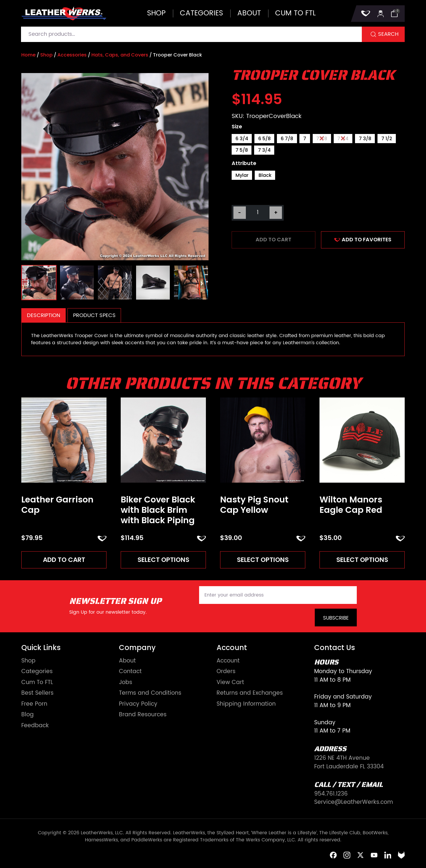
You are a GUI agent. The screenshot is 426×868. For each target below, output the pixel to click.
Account (228, 661)
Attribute (244, 164)
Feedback (35, 726)
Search (388, 34)
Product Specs (94, 315)
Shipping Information (246, 704)
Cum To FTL (37, 683)
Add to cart (273, 240)
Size (237, 127)
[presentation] (29, 284)
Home (28, 55)
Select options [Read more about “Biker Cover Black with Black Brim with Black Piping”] (163, 560)
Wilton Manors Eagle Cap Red (351, 505)
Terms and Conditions (150, 693)
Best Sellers (37, 693)
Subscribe (336, 618)
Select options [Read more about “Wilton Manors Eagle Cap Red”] (362, 560)
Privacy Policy (138, 704)
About (249, 13)
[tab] (43, 315)
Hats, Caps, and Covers (120, 55)
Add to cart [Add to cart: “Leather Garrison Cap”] (64, 560)
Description (44, 315)
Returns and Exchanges (250, 693)
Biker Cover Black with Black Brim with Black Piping (158, 510)
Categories (201, 13)
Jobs (126, 683)
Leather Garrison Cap (57, 505)
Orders (226, 672)
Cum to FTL (295, 13)
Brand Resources (143, 715)
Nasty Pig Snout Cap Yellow (254, 505)
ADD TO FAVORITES (363, 240)
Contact (130, 672)
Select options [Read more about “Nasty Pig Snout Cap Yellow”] (263, 560)
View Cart (230, 683)
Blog (28, 715)
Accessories (72, 55)
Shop (156, 13)
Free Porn (34, 704)
